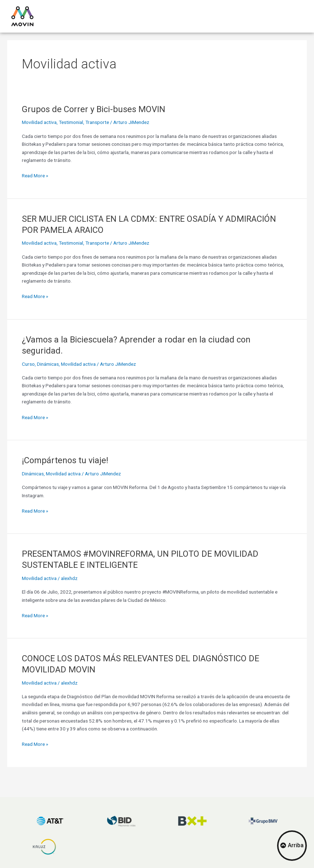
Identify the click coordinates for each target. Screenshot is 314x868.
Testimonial (71, 122)
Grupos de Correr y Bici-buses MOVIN (94, 109)
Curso (28, 364)
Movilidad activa (39, 122)
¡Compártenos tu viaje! (65, 460)
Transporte (97, 122)
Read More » (35, 175)
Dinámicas (48, 364)
